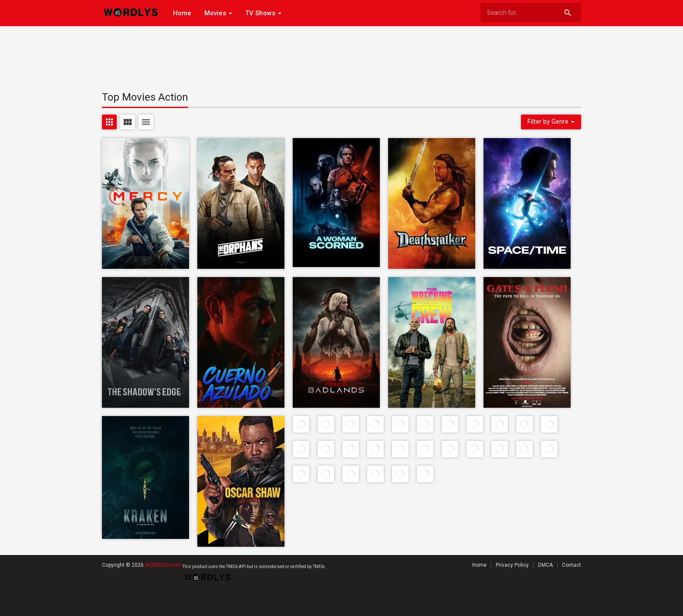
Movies (218, 13)
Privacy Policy (512, 565)
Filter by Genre (551, 122)
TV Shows (263, 13)
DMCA (545, 565)
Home (182, 13)
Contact (571, 565)
